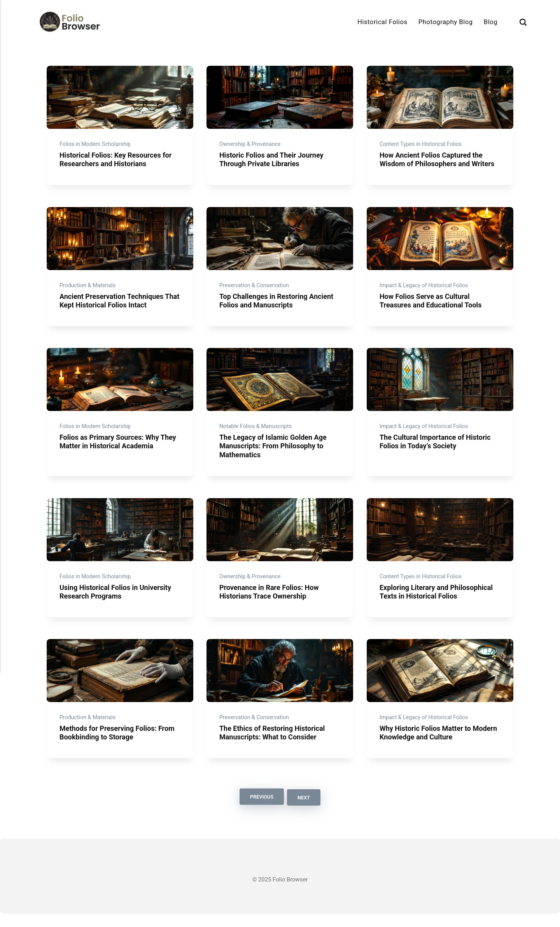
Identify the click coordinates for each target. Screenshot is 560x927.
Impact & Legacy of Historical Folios (425, 291)
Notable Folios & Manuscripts (257, 435)
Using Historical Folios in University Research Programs (118, 603)
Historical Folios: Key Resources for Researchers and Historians (118, 162)
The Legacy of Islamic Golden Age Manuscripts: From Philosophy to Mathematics (275, 454)
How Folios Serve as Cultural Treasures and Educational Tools (432, 306)
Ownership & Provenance (251, 147)
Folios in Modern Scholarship (97, 147)
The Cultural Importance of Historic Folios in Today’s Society (437, 450)
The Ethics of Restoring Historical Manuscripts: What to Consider (274, 747)
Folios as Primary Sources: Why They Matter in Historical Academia (117, 450)
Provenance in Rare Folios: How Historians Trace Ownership (271, 603)
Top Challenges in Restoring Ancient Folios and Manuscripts (279, 306)
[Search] (523, 22)
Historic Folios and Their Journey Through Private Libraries (274, 162)
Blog (491, 22)
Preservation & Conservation (256, 291)
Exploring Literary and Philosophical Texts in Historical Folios (438, 603)
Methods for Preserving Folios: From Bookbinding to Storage (119, 747)
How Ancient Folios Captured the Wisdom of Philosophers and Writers (439, 162)
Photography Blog (446, 22)
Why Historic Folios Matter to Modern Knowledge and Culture (431, 747)
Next (305, 810)
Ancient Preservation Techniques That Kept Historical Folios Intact (114, 306)
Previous (261, 810)
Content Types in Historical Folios (422, 147)
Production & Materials (89, 291)
